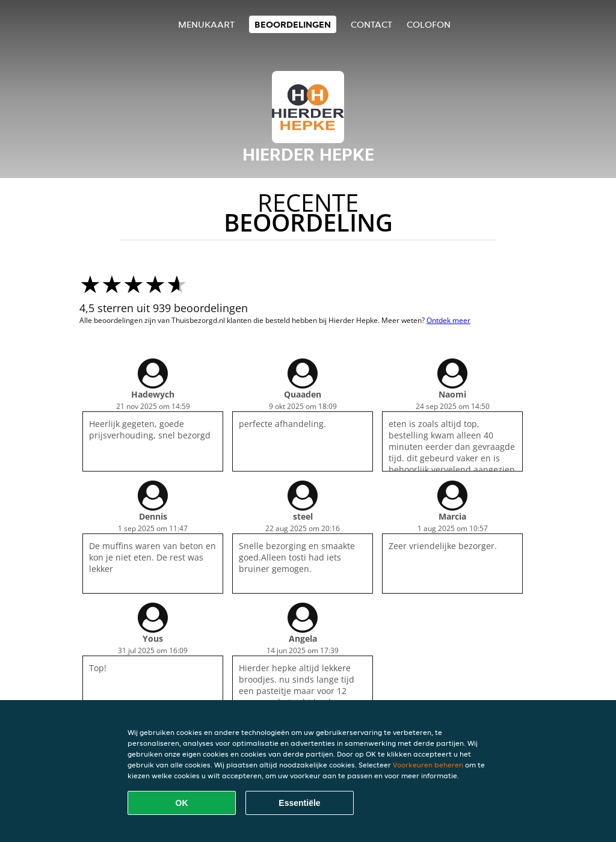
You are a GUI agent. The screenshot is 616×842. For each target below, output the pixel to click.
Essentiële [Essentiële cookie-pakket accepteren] (299, 803)
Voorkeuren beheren (428, 765)
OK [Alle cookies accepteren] (182, 803)
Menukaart (206, 24)
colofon (429, 24)
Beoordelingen (293, 24)
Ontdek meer (448, 320)
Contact (371, 24)
